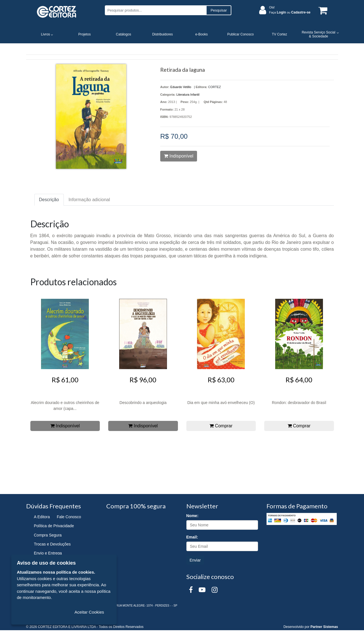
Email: (192, 537)
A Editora (42, 517)
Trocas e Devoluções (52, 544)
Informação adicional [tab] (89, 200)
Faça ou (290, 12)
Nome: (193, 516)
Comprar (221, 426)
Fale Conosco (69, 517)
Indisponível (179, 156)
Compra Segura (48, 535)
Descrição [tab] (49, 200)
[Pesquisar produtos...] (156, 10)
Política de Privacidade (54, 526)
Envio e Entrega (48, 553)
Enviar (195, 560)
